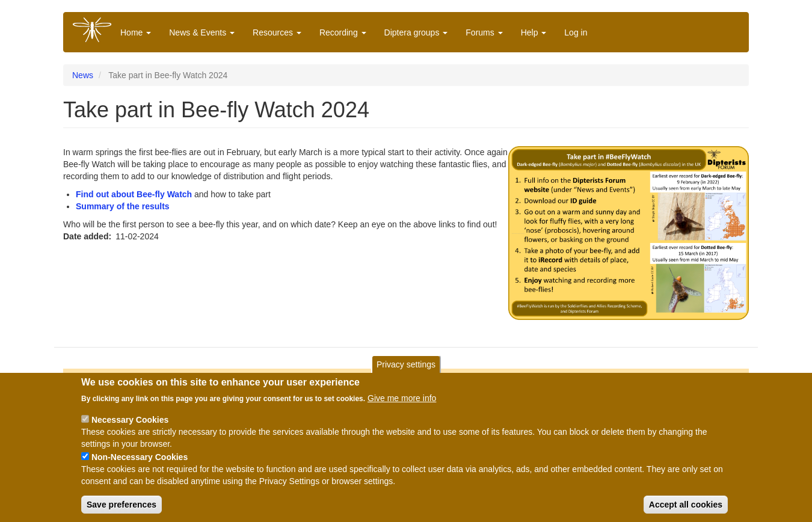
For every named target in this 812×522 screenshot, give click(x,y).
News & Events (202, 32)
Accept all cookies (686, 509)
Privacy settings (406, 369)
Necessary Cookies (130, 425)
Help (534, 32)
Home (136, 32)
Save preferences (121, 509)
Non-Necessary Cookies (140, 462)
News (83, 75)
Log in (576, 32)
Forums (484, 32)
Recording (343, 32)
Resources (277, 32)
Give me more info (402, 403)
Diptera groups (416, 32)
